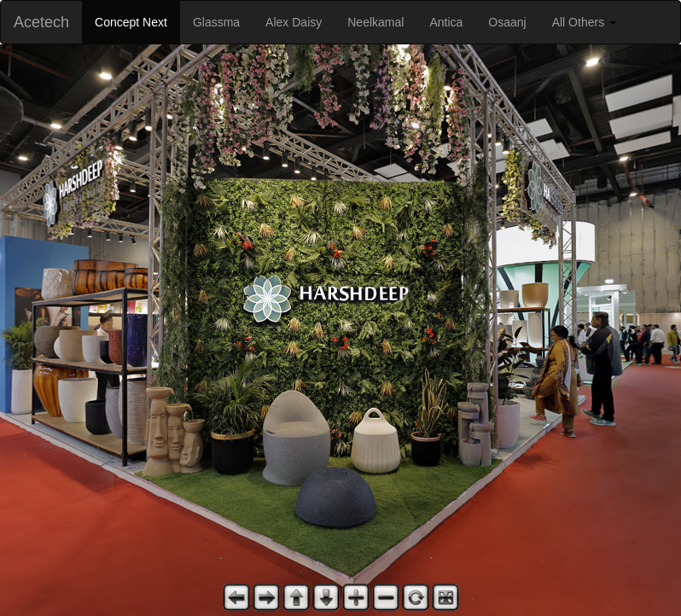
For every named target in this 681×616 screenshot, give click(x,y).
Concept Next (131, 22)
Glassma (216, 22)
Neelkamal (375, 22)
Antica (446, 22)
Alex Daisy (294, 22)
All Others (584, 22)
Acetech (41, 22)
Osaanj (507, 22)
